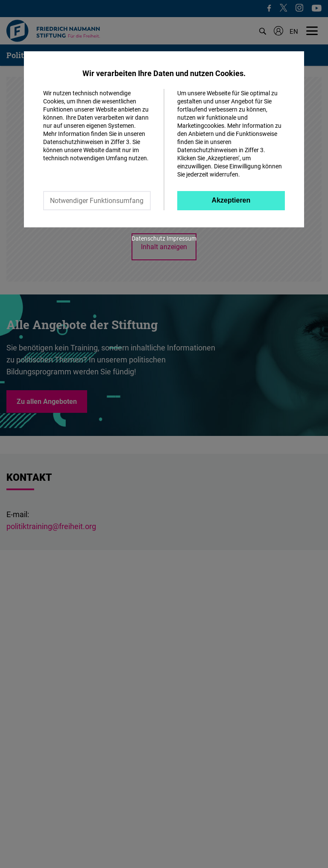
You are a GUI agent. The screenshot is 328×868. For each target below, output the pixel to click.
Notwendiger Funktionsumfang (97, 200)
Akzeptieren (231, 200)
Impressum (182, 238)
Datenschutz (148, 238)
